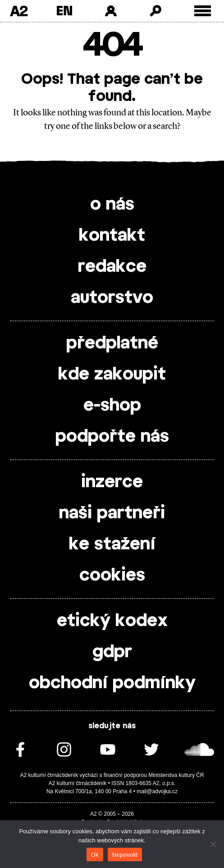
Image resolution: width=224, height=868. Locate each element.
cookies (112, 576)
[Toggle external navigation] (203, 11)
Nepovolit (125, 855)
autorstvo (112, 298)
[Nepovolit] (213, 844)
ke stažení (112, 544)
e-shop (112, 406)
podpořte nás (112, 437)
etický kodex (112, 621)
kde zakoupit (112, 375)
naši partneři (112, 513)
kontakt (112, 236)
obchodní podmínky (112, 683)
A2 (19, 11)
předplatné (112, 343)
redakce (112, 267)
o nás (112, 205)
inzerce (112, 482)
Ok (95, 855)
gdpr (112, 652)
